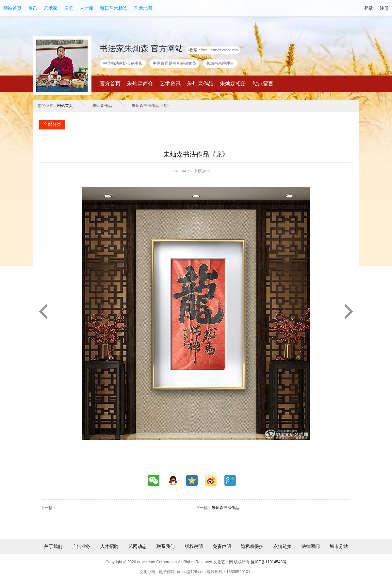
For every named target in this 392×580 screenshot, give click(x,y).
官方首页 (110, 84)
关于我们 (53, 546)
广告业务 (81, 546)
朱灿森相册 (233, 84)
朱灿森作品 (200, 84)
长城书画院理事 (220, 63)
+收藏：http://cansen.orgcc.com (213, 50)
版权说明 (194, 546)
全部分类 (52, 124)
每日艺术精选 (114, 8)
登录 (368, 8)
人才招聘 (109, 546)
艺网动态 (138, 546)
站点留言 (263, 84)
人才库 (87, 8)
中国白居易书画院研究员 (174, 63)
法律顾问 (311, 546)
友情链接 (283, 546)
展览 (69, 8)
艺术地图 (143, 8)
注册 (384, 8)
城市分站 (339, 546)
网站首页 (12, 8)
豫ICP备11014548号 (269, 562)
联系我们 (166, 546)
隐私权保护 (252, 546)
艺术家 (51, 8)
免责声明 (222, 546)
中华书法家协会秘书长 (123, 63)
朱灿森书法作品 (225, 508)
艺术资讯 (170, 84)
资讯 (33, 8)
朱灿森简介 (140, 84)
